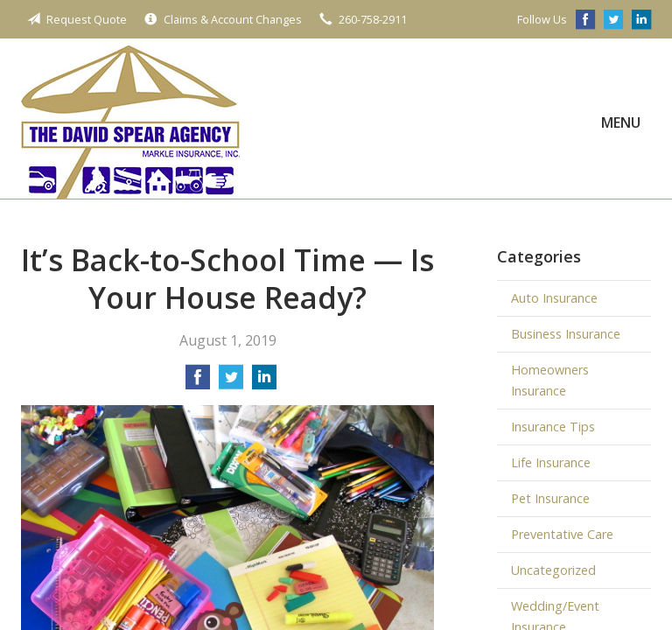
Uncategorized (553, 570)
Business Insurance (566, 334)
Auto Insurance (554, 298)
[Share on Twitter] (231, 382)
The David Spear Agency (130, 122)
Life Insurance (551, 462)
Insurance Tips (553, 427)
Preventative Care (562, 534)
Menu (621, 122)
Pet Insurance (550, 498)
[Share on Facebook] (198, 382)
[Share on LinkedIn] (264, 382)
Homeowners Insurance (550, 380)
